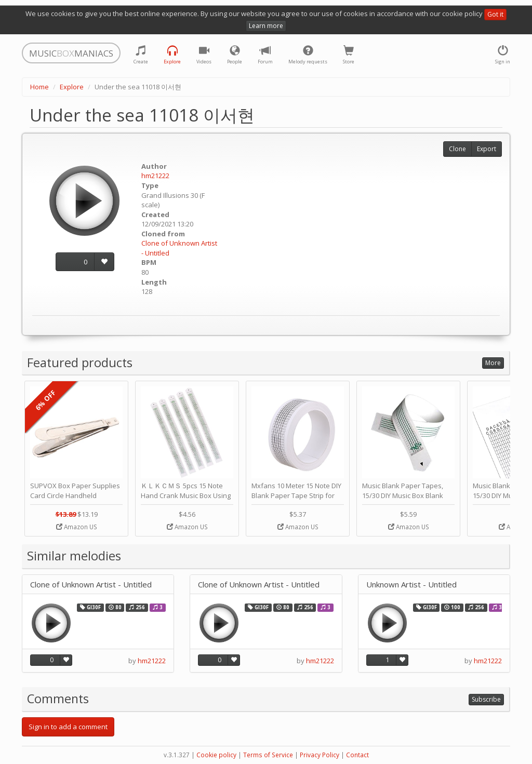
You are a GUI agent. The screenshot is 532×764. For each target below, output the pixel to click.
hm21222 (155, 176)
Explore (72, 87)
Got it (495, 14)
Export (487, 149)
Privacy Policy (320, 755)
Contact (357, 755)
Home (39, 87)
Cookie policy (216, 755)
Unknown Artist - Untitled (411, 585)
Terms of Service (268, 755)
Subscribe (486, 699)
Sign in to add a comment (68, 727)
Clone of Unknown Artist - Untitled (91, 585)
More (493, 363)
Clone (457, 149)
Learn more (266, 26)
